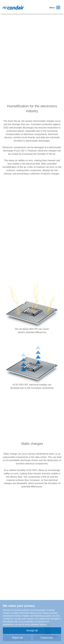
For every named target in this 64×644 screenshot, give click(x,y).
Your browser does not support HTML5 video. (32, 36)
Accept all (32, 630)
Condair (13, 7)
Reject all (17, 638)
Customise (47, 638)
